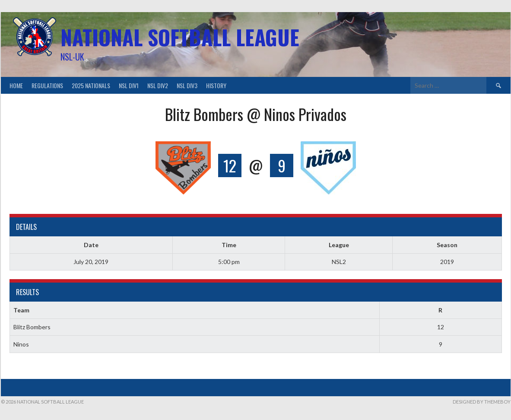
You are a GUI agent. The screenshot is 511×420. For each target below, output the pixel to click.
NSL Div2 (158, 85)
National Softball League (180, 37)
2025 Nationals (91, 85)
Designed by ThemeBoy (482, 402)
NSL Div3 (187, 85)
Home (16, 85)
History (216, 85)
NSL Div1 (129, 85)
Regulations (47, 85)
